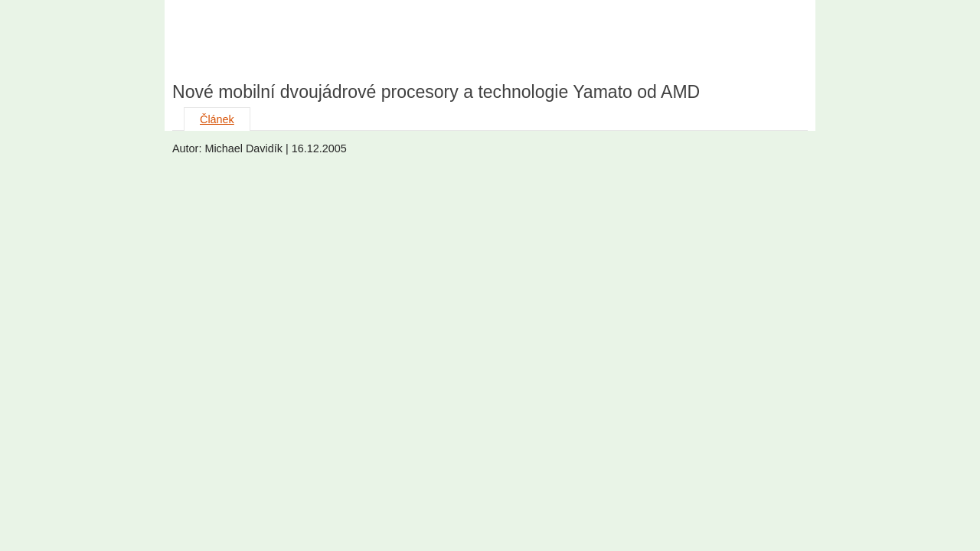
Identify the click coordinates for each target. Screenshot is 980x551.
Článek (217, 119)
